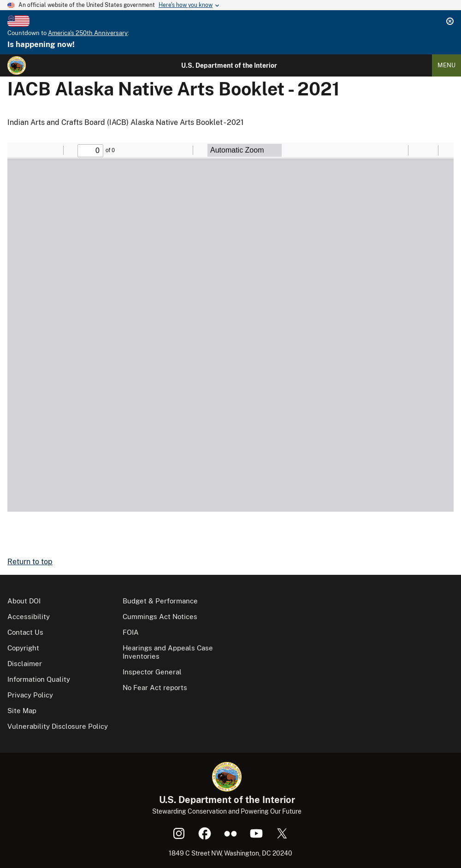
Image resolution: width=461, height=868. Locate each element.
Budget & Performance (160, 601)
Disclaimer (25, 664)
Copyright (23, 648)
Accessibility (29, 617)
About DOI (24, 601)
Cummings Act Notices (160, 617)
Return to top (30, 562)
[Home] (17, 65)
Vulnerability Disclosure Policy (58, 726)
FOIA (131, 632)
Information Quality (39, 679)
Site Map (22, 711)
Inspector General (152, 672)
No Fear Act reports (155, 688)
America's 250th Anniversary (88, 33)
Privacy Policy (30, 695)
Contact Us (25, 632)
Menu (446, 65)
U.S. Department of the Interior (229, 65)
